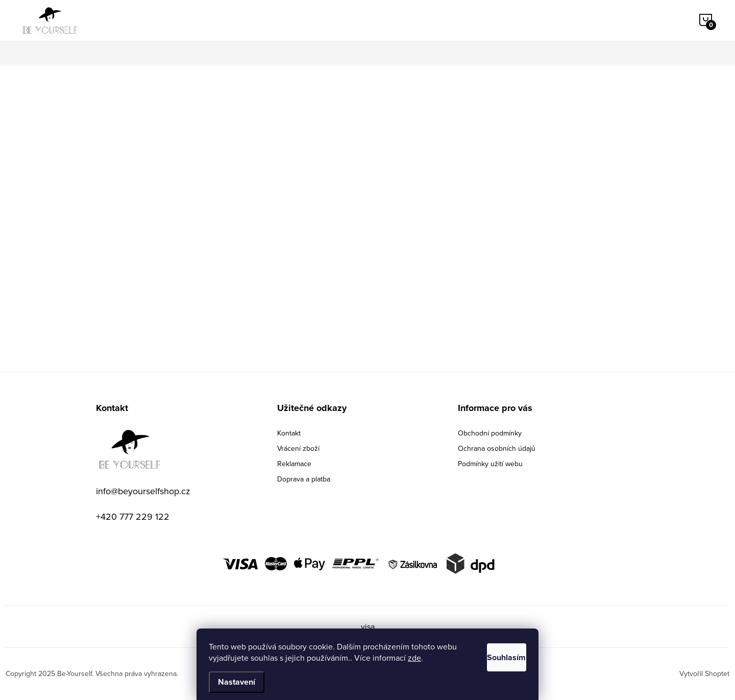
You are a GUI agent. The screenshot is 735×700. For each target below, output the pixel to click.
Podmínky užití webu (490, 464)
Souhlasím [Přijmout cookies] (494, 655)
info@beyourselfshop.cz (143, 491)
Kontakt (289, 433)
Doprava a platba (304, 479)
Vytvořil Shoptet (704, 673)
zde (436, 658)
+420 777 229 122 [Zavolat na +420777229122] (133, 516)
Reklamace (294, 464)
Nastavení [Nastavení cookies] (237, 682)
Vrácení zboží (298, 448)
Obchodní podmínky (490, 433)
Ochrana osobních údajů (497, 448)
